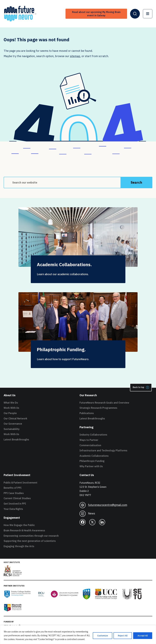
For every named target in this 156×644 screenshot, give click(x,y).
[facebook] (83, 522)
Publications (87, 413)
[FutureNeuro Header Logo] (20, 14)
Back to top (141, 387)
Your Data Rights (13, 509)
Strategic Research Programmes (98, 408)
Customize (103, 636)
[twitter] (92, 522)
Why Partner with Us (91, 466)
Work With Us (11, 408)
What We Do (11, 403)
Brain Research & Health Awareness (24, 530)
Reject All (123, 636)
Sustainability (12, 429)
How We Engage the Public (19, 525)
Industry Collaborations (93, 435)
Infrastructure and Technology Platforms (103, 450)
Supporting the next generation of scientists (30, 541)
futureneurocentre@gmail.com (103, 505)
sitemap (75, 56)
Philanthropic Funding (92, 461)
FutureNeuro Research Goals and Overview (104, 403)
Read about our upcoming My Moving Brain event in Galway (96, 14)
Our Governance (13, 424)
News (87, 514)
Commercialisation (90, 445)
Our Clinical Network (15, 418)
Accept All (143, 636)
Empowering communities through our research (31, 536)
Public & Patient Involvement (20, 483)
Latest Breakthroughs (16, 439)
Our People (10, 413)
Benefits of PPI (13, 488)
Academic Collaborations (94, 456)
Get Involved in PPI (15, 504)
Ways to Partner (89, 440)
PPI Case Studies (14, 493)
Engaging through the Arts (19, 546)
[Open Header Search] (135, 14)
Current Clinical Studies (17, 498)
